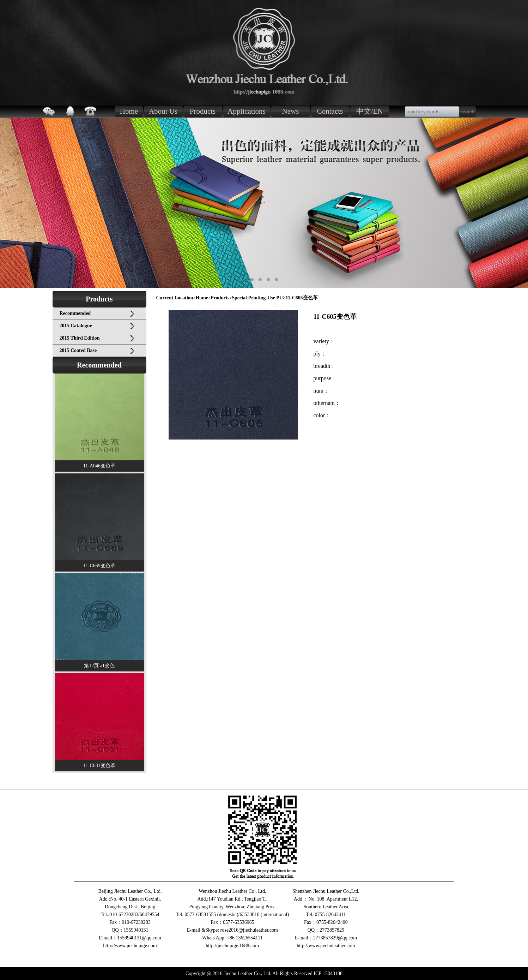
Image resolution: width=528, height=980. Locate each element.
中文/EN (370, 111)
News (291, 111)
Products (203, 111)
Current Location (175, 298)
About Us (163, 111)
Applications (246, 111)
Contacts (330, 111)
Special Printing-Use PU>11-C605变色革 (275, 298)
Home (129, 111)
